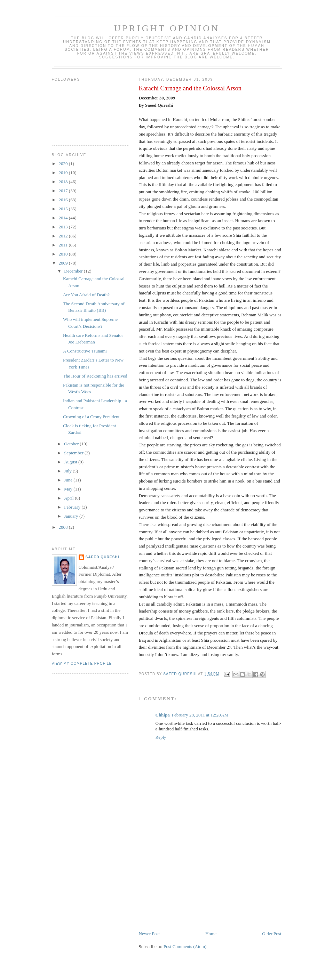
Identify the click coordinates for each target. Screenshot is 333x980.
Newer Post (149, 934)
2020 (64, 164)
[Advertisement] (191, 882)
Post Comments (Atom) (185, 946)
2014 (64, 218)
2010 (64, 254)
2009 (64, 263)
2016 (64, 200)
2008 (64, 527)
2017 (64, 191)
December (74, 271)
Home (211, 934)
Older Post (272, 934)
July (68, 471)
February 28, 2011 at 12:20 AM (200, 715)
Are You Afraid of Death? (86, 295)
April (69, 498)
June (69, 480)
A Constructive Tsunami (85, 351)
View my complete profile (82, 663)
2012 (64, 236)
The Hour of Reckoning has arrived (95, 376)
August (71, 462)
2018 (64, 182)
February (73, 507)
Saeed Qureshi (102, 557)
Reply (161, 737)
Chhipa (163, 715)
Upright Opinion (167, 28)
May (69, 489)
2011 (64, 245)
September (74, 453)
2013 (64, 227)
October (72, 444)
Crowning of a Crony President (91, 417)
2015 (64, 209)
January (72, 516)
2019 (64, 173)
